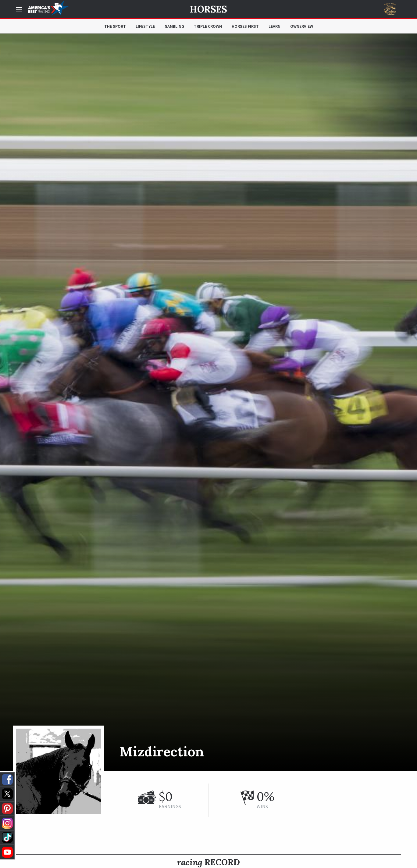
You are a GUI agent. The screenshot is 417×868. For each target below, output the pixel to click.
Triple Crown (208, 26)
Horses (208, 9)
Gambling (174, 26)
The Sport (115, 26)
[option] (208, 402)
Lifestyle (145, 26)
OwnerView (302, 26)
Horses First (245, 26)
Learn (274, 26)
